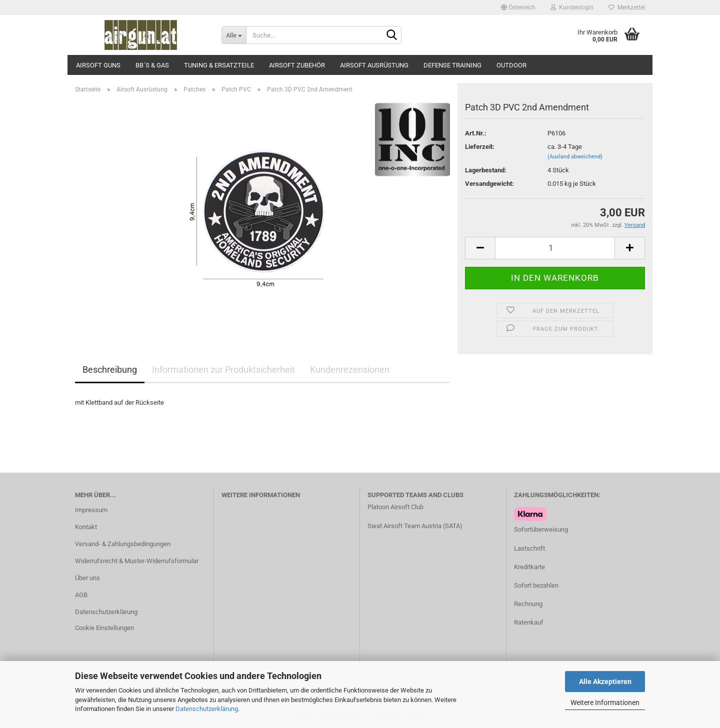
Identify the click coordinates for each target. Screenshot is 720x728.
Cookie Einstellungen (104, 628)
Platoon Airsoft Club (395, 507)
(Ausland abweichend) (575, 157)
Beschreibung (110, 369)
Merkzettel (627, 7)
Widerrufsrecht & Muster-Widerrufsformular (137, 561)
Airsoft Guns (98, 65)
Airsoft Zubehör (297, 65)
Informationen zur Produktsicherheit (223, 369)
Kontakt (86, 527)
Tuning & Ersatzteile (219, 65)
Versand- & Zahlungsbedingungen (123, 544)
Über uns (87, 578)
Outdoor (511, 65)
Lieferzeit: (480, 147)
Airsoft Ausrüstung (374, 65)
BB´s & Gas (152, 65)
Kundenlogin (572, 7)
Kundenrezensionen (350, 369)
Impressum (91, 510)
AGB (81, 595)
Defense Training (452, 65)
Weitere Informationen (605, 703)
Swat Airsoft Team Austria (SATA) (415, 526)
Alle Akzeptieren (605, 682)
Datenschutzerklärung (207, 709)
